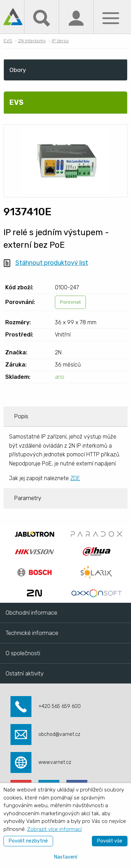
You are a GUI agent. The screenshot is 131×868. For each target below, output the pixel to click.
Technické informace (32, 633)
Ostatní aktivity (25, 673)
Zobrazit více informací (54, 829)
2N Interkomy (32, 41)
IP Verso (60, 41)
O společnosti (23, 653)
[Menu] (111, 18)
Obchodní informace (31, 613)
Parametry (28, 498)
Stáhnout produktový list (52, 263)
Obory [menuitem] (18, 70)
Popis (21, 416)
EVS (8, 41)
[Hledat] (42, 18)
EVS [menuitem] (16, 102)
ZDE (75, 478)
